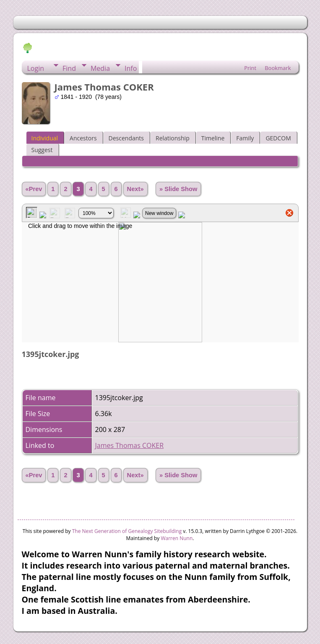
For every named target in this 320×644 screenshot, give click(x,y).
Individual (45, 138)
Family (245, 138)
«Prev (34, 189)
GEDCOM (278, 138)
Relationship (173, 138)
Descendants (126, 138)
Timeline (213, 138)
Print (250, 68)
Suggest (42, 150)
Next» (135, 189)
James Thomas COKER (130, 445)
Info (131, 68)
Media (100, 68)
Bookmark (278, 68)
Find (69, 68)
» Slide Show (178, 189)
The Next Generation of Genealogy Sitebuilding (127, 531)
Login (36, 68)
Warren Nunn (177, 538)
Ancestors (83, 138)
